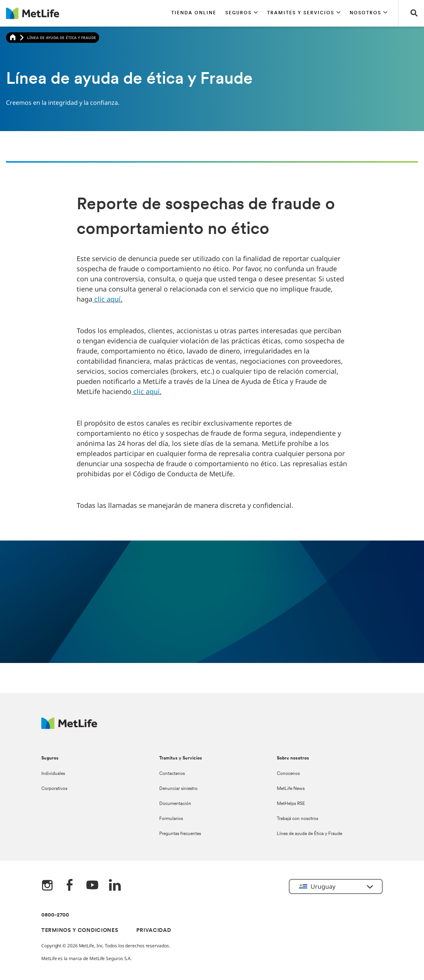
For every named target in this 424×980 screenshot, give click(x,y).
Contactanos (172, 774)
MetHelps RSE (291, 804)
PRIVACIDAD (154, 931)
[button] (242, 13)
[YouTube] (92, 886)
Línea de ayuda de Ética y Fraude (309, 834)
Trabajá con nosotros (297, 819)
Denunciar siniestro (178, 789)
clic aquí (107, 299)
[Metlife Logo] (69, 727)
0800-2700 (55, 915)
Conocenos (288, 774)
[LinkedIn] (115, 886)
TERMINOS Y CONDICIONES (80, 931)
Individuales (53, 774)
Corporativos (54, 789)
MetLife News (291, 789)
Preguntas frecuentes (180, 834)
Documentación (175, 804)
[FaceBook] (70, 886)
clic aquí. (147, 391)
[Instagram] (47, 886)
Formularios (171, 819)
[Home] (13, 38)
